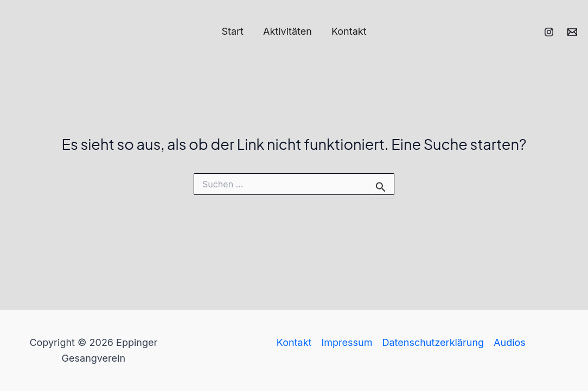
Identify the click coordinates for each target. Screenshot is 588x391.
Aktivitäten (287, 31)
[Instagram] (549, 32)
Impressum (347, 342)
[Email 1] (572, 32)
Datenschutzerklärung (433, 342)
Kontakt (349, 31)
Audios (510, 342)
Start (232, 31)
